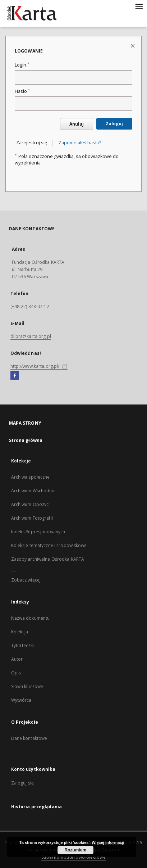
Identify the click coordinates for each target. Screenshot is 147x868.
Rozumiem (75, 850)
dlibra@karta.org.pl (31, 336)
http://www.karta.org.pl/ (39, 366)
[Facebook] (15, 376)
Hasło (22, 91)
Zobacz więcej (26, 580)
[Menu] (139, 6)
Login (22, 65)
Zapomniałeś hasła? (80, 143)
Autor (17, 659)
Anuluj (77, 124)
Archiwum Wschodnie (33, 491)
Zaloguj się (23, 783)
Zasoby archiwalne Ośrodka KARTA (48, 559)
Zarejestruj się (32, 143)
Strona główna (26, 440)
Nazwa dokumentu (31, 618)
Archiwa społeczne (31, 477)
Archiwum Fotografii (32, 518)
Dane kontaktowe (29, 738)
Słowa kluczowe (27, 686)
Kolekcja (20, 632)
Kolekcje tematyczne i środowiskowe (49, 545)
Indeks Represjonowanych (38, 532)
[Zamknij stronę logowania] (133, 46)
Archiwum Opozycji (31, 504)
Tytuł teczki (22, 645)
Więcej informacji (108, 842)
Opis (16, 673)
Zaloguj (114, 124)
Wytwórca (21, 700)
